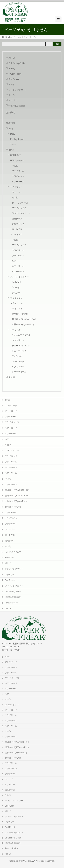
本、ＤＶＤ (17, 229)
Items (11, 150)
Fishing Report (17, 139)
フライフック (18, 361)
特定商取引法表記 (17, 106)
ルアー (15, 261)
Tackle (13, 145)
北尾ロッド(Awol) (20, 314)
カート (12, 84)
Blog (11, 129)
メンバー (13, 100)
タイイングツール (20, 203)
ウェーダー (17, 192)
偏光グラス (17, 219)
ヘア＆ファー (18, 367)
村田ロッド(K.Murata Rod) (24, 319)
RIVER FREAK (28, 861)
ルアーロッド (18, 272)
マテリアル (15, 330)
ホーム (12, 95)
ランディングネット (21, 213)
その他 (15, 166)
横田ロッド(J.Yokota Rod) (17, 496)
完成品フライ (18, 224)
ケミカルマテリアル (21, 335)
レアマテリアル (19, 372)
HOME (8, 37)
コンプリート (18, 340)
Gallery (12, 69)
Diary (13, 134)
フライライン (16, 298)
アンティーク (16, 234)
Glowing (16, 287)
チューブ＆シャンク (21, 346)
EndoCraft (17, 282)
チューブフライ (19, 351)
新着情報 (11, 123)
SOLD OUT (15, 155)
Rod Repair (14, 79)
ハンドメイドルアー (19, 277)
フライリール (18, 171)
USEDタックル (17, 160)
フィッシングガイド (18, 90)
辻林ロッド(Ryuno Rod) (23, 324)
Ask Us (12, 58)
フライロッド (18, 176)
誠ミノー (16, 293)
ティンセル (17, 356)
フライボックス (19, 208)
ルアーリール (18, 182)
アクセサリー (16, 187)
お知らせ (11, 112)
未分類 (12, 377)
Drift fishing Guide (17, 63)
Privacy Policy (15, 74)
